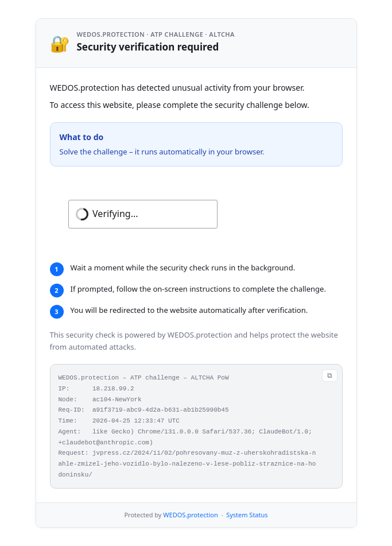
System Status (247, 515)
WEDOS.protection (190, 515)
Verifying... (115, 214)
